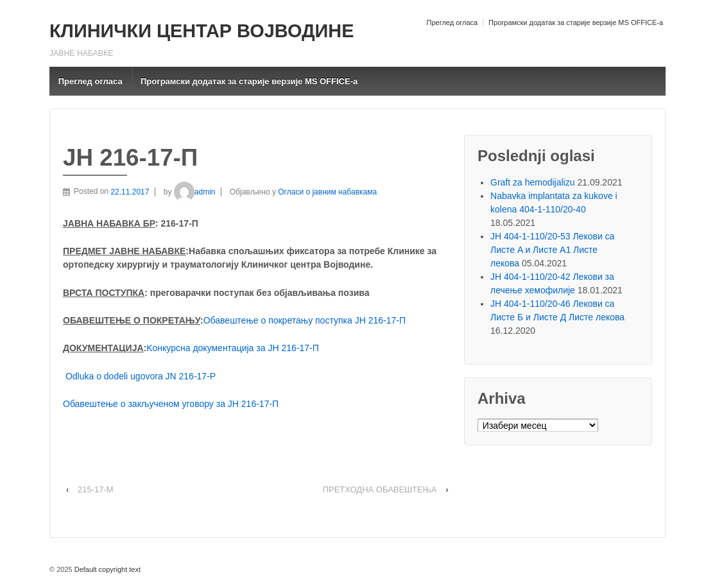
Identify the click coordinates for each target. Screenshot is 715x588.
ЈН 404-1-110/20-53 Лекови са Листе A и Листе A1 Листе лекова (552, 250)
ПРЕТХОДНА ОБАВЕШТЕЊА (380, 489)
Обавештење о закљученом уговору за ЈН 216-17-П (171, 404)
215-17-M (96, 489)
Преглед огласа (452, 22)
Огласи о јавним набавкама (327, 192)
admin (195, 192)
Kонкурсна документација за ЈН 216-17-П (232, 348)
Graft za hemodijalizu (533, 182)
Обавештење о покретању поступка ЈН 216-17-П (305, 320)
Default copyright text (107, 569)
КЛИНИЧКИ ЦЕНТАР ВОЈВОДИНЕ (202, 31)
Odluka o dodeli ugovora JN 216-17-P (141, 376)
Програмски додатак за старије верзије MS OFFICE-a (576, 22)
